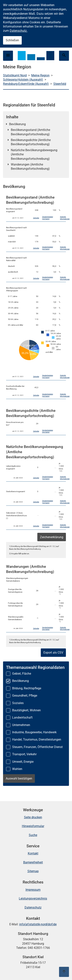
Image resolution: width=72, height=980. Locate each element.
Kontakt (33, 853)
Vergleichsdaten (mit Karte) (48, 218)
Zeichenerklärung (52, 537)
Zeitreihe (36, 218)
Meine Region (40, 75)
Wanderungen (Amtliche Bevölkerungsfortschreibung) (30, 167)
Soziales (18, 703)
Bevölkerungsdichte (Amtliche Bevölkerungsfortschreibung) (31, 142)
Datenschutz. (19, 31)
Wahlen (17, 769)
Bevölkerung (17, 124)
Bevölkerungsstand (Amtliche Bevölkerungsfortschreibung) (30, 132)
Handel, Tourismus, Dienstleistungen (37, 739)
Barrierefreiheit (33, 862)
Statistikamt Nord (15, 75)
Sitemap (33, 871)
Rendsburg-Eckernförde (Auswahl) (26, 84)
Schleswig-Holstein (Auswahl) (23, 80)
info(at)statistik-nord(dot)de (38, 924)
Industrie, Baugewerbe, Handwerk (34, 732)
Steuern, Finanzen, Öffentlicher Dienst (37, 747)
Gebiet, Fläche (22, 674)
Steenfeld (60, 84)
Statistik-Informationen (65, 218)
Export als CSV (53, 653)
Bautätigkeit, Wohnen (26, 710)
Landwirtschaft (22, 718)
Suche (33, 835)
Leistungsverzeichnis (33, 898)
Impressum (33, 890)
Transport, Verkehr (24, 754)
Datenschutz (33, 907)
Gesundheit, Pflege (25, 696)
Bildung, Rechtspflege (27, 688)
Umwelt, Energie (23, 762)
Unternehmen (21, 725)
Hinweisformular (33, 826)
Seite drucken (33, 817)
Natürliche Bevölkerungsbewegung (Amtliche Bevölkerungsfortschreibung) (34, 154)
